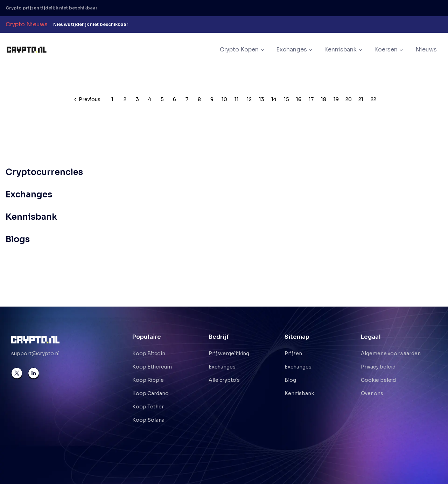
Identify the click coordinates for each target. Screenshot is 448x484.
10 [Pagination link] (224, 99)
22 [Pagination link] (373, 99)
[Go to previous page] (87, 99)
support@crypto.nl (35, 353)
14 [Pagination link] (274, 99)
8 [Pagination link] (199, 99)
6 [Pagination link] (174, 99)
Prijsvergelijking (229, 353)
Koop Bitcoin (149, 353)
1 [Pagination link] (112, 99)
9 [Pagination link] (212, 99)
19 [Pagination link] (336, 99)
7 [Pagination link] (187, 99)
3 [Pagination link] (137, 99)
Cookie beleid (378, 380)
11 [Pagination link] (237, 99)
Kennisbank (299, 393)
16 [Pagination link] (299, 99)
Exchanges (222, 367)
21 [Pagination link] (361, 99)
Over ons (372, 393)
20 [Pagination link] (349, 99)
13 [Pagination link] (262, 99)
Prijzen (293, 353)
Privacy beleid (378, 367)
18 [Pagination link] (324, 99)
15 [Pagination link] (286, 99)
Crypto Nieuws (27, 24)
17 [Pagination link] (311, 99)
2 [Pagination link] (125, 99)
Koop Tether (148, 407)
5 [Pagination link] (162, 99)
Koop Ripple (148, 380)
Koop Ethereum (152, 367)
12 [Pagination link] (249, 99)
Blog (290, 380)
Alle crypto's (224, 380)
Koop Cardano (150, 393)
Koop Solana (148, 420)
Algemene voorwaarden (391, 353)
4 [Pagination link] (150, 99)
